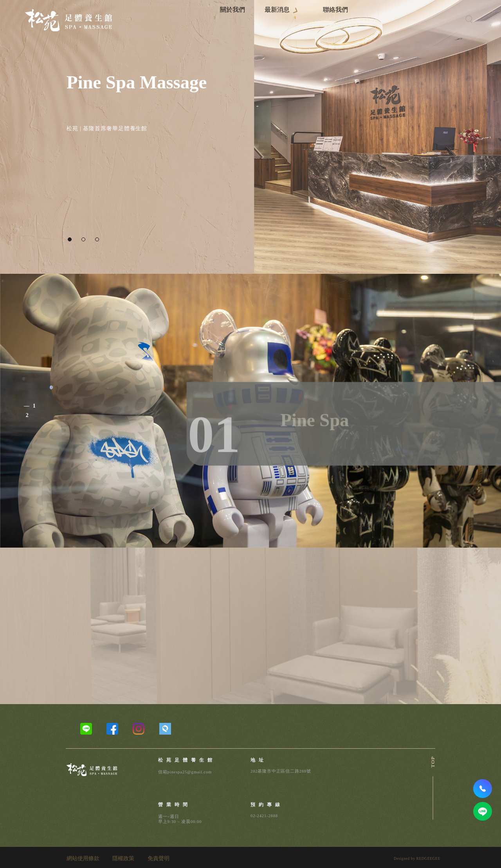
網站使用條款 (83, 859)
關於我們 (266, 19)
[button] (70, 239)
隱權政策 (123, 859)
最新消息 (301, 19)
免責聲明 (159, 859)
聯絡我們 (350, 19)
